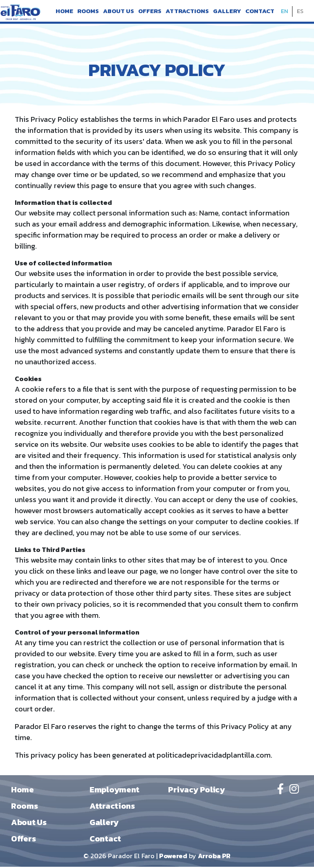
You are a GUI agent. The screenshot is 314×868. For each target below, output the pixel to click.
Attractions (187, 12)
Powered (173, 857)
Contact (260, 12)
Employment (114, 791)
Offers (150, 12)
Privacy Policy (196, 791)
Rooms (88, 12)
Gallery (227, 12)
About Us (119, 12)
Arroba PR (214, 857)
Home (64, 12)
